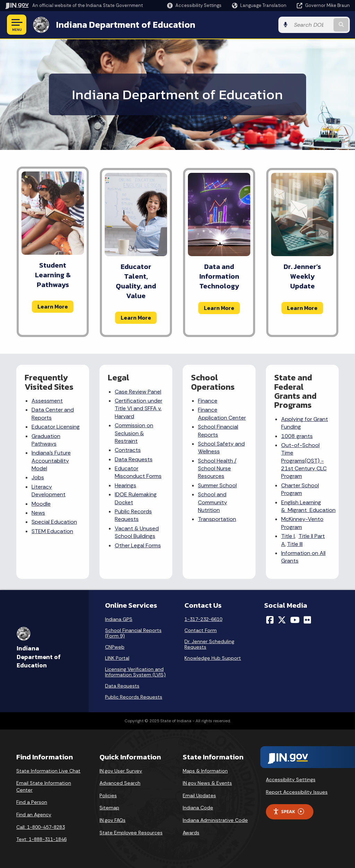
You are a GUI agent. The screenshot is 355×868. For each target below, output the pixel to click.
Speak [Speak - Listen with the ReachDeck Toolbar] (288, 812)
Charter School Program (300, 489)
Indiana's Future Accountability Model (51, 461)
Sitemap (109, 808)
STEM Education (52, 531)
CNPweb (115, 647)
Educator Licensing (56, 427)
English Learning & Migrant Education (308, 506)
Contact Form (201, 630)
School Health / (217, 461)
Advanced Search (120, 783)
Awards (191, 833)
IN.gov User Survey (121, 771)
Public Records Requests (133, 515)
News (38, 513)
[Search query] (311, 25)
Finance (208, 401)
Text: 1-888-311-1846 (41, 839)
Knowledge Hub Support (213, 658)
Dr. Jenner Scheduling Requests (209, 644)
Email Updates (199, 795)
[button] (194, 5)
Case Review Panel (138, 392)
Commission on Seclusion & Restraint (134, 433)
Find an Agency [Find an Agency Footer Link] (34, 815)
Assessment (47, 401)
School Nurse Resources (214, 472)
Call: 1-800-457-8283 (41, 827)
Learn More (53, 306)
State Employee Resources (131, 833)
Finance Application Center (222, 414)
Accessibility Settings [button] (291, 779)
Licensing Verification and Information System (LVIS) (135, 672)
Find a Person (32, 802)
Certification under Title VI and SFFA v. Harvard (138, 408)
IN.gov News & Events (207, 783)
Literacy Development (49, 491)
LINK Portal (117, 658)
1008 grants (297, 436)
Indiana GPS (119, 619)
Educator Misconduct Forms (138, 472)
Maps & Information (205, 771)
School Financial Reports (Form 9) (133, 633)
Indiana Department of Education (126, 25)
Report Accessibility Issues (297, 792)
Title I (288, 536)
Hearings (125, 485)
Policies (108, 795)
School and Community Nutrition (213, 502)
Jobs (38, 477)
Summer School (217, 485)
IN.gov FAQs (112, 820)
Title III (295, 544)
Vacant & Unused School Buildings (137, 532)
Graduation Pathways (46, 440)
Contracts (128, 450)
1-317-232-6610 (203, 619)
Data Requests (134, 459)
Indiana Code (198, 808)
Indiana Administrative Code (215, 820)
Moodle (41, 504)
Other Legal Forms (138, 545)
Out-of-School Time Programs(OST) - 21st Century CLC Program (304, 461)
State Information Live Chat (48, 771)
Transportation (217, 519)
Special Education (54, 522)
